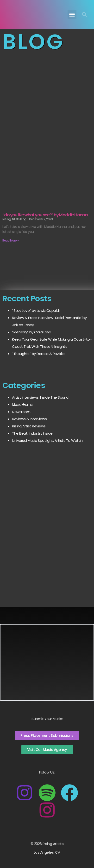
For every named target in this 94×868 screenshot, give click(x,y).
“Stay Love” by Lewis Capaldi (36, 310)
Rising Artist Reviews (29, 426)
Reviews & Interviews (29, 419)
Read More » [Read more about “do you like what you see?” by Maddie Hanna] (11, 240)
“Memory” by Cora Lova (32, 332)
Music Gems (22, 404)
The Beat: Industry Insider (33, 433)
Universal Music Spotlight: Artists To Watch (47, 440)
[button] (72, 14)
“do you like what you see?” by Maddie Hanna (45, 215)
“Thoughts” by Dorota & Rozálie (38, 354)
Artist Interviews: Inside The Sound (40, 397)
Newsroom (21, 412)
